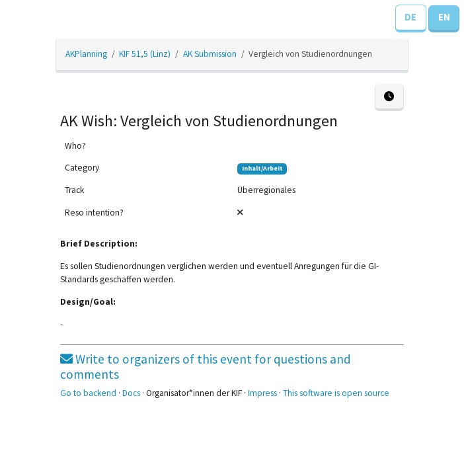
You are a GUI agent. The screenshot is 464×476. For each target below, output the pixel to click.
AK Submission (210, 54)
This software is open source (336, 393)
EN (444, 17)
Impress (262, 393)
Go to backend (88, 393)
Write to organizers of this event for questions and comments (206, 367)
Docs (131, 393)
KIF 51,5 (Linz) (145, 54)
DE (410, 17)
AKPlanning (86, 54)
